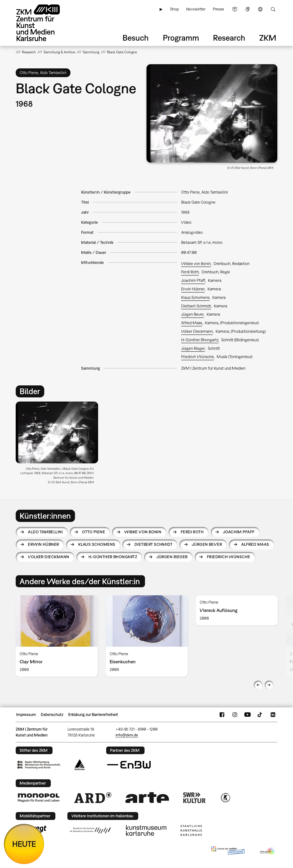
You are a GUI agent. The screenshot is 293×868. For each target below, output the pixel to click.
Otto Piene (94, 532)
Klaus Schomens (195, 297)
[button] (212, 113)
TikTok (260, 715)
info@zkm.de (127, 735)
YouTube (247, 715)
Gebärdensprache (247, 9)
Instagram (235, 715)
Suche (273, 9)
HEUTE (24, 844)
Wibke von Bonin (196, 264)
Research (229, 38)
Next (269, 685)
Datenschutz (52, 715)
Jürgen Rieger (193, 348)
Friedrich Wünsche (198, 357)
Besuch (136, 38)
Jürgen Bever (192, 314)
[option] (59, 445)
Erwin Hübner (193, 289)
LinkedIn (273, 715)
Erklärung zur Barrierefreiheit (93, 715)
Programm (181, 38)
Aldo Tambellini (45, 532)
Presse (218, 9)
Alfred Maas (192, 323)
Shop (174, 9)
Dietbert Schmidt (196, 306)
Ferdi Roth (190, 272)
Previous (258, 685)
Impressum (26, 715)
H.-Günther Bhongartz (200, 340)
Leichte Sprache (235, 9)
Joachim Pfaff (193, 280)
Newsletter (196, 9)
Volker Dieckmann (197, 331)
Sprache (260, 9)
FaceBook (222, 715)
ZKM (268, 38)
